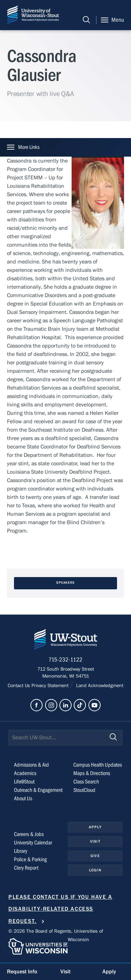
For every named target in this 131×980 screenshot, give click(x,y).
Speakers (66, 583)
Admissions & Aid (31, 765)
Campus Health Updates (98, 765)
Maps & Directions (92, 773)
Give (95, 856)
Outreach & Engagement (38, 790)
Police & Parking (30, 859)
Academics (25, 773)
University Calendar (33, 843)
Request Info (22, 972)
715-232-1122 (65, 660)
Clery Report (26, 868)
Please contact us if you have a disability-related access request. (60, 909)
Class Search (86, 782)
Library (21, 851)
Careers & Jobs (29, 834)
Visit (95, 841)
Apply (95, 827)
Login (95, 870)
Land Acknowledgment (99, 686)
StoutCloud (84, 790)
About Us (23, 799)
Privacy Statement (51, 686)
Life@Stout (24, 782)
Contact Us (20, 686)
